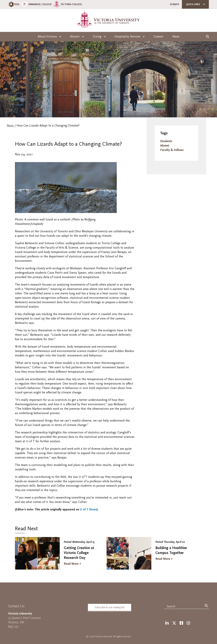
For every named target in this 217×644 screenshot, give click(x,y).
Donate (175, 4)
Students (166, 141)
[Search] (206, 606)
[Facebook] (181, 623)
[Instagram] (188, 623)
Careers (158, 37)
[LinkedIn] (167, 623)
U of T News (88, 509)
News (176, 37)
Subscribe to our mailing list (110, 607)
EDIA (14, 4)
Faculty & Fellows (172, 150)
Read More (71, 564)
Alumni (165, 146)
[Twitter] (174, 623)
